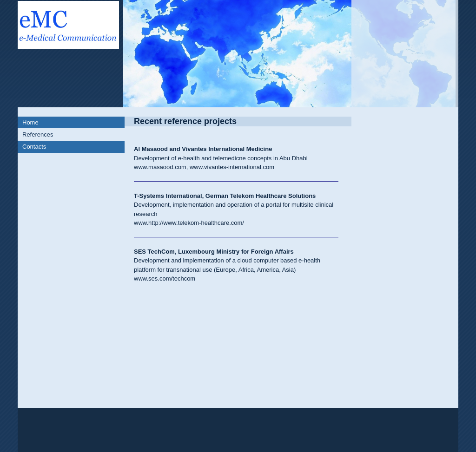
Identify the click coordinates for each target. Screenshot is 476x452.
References (38, 134)
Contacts (34, 147)
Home (30, 122)
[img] (238, 54)
